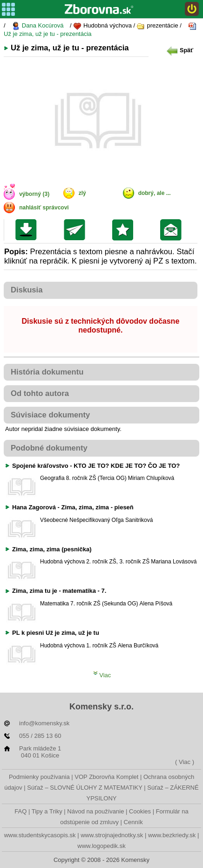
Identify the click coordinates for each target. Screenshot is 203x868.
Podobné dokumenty (49, 448)
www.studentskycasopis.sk (40, 835)
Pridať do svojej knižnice (125, 230)
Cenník (133, 822)
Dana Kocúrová (37, 26)
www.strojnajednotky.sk (112, 835)
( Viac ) (185, 762)
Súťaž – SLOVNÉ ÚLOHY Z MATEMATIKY (85, 788)
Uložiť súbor (28, 230)
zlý (82, 193)
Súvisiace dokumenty (50, 415)
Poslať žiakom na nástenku (173, 230)
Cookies (140, 811)
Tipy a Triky (47, 811)
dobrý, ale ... (155, 193)
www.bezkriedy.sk (172, 835)
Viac (102, 675)
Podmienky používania (39, 777)
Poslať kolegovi (77, 230)
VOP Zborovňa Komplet (106, 777)
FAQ (20, 811)
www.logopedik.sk (101, 846)
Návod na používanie (95, 811)
